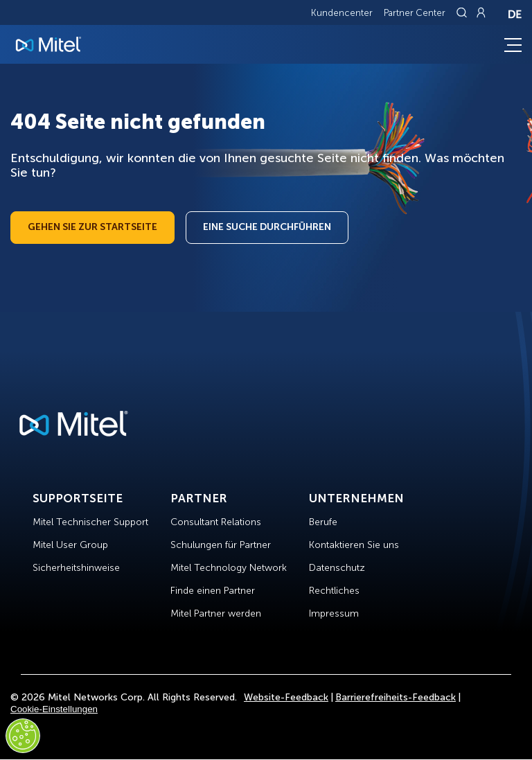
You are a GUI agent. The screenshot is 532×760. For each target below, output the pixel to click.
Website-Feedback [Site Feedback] (286, 697)
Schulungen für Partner (221, 545)
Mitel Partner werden (216, 613)
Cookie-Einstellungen (54, 709)
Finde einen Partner (213, 591)
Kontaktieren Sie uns (354, 545)
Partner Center (415, 13)
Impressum (334, 613)
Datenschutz (337, 568)
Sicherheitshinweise (76, 568)
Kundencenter (342, 13)
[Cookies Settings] (23, 736)
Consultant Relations (216, 522)
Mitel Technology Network (229, 568)
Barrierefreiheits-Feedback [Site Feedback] (396, 697)
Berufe (323, 522)
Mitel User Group (70, 545)
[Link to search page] (463, 12)
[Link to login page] (481, 12)
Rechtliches (334, 591)
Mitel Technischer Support (90, 522)
